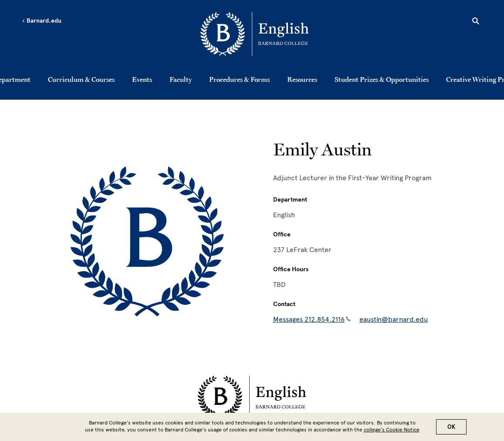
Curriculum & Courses (81, 79)
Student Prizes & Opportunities (382, 79)
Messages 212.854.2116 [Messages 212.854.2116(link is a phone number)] (312, 319)
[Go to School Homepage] (255, 35)
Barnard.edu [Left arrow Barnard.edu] (42, 21)
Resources (302, 79)
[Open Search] (476, 22)
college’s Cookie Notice (392, 430)
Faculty (181, 79)
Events (142, 79)
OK (451, 427)
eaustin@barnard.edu (394, 319)
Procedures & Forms (239, 79)
